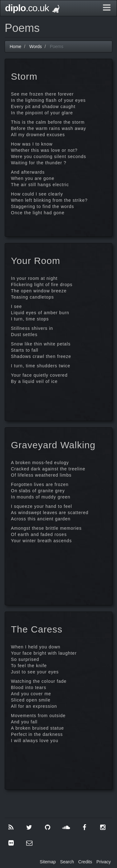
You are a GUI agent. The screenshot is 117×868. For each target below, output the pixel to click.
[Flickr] (11, 843)
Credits (85, 862)
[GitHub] (48, 827)
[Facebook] (85, 827)
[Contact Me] (29, 843)
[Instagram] (103, 827)
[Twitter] (29, 827)
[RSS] (11, 827)
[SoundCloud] (66, 827)
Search (67, 862)
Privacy (104, 862)
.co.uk (32, 8)
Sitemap (48, 862)
